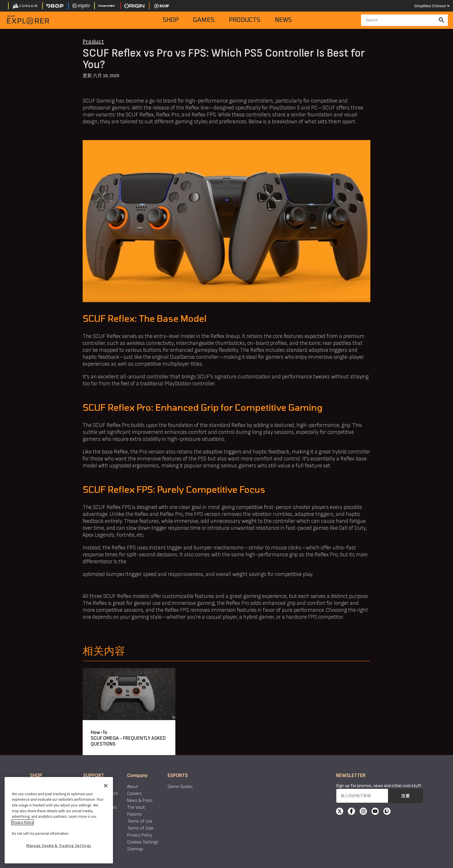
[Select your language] (432, 6)
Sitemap (135, 849)
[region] (59, 820)
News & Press (140, 801)
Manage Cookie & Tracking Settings (59, 846)
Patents (134, 814)
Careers (134, 794)
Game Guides (180, 787)
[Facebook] (351, 812)
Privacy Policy (140, 835)
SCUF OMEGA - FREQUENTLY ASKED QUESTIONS (128, 741)
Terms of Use (140, 821)
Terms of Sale (140, 828)
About (133, 787)
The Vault (136, 807)
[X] (340, 812)
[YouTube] (375, 812)
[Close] (106, 786)
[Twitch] (387, 812)
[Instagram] (363, 812)
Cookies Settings (143, 842)
